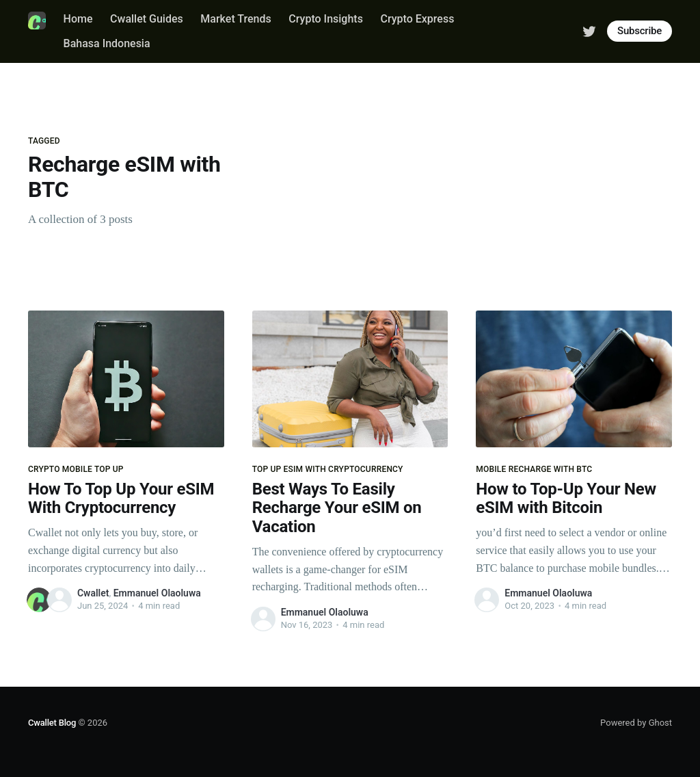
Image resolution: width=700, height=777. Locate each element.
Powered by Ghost (636, 723)
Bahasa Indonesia (107, 43)
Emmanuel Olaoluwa (157, 593)
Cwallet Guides (147, 19)
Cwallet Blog (52, 723)
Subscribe (640, 31)
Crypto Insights (326, 19)
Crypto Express (417, 19)
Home (78, 19)
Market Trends (235, 19)
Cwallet (93, 593)
